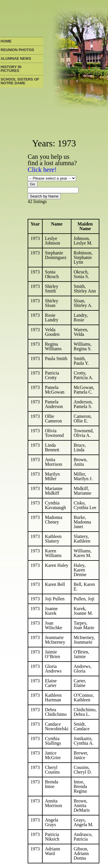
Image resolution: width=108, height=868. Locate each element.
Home (6, 41)
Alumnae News (16, 59)
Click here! (42, 170)
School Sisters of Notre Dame (20, 81)
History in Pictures (11, 69)
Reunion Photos (17, 50)
